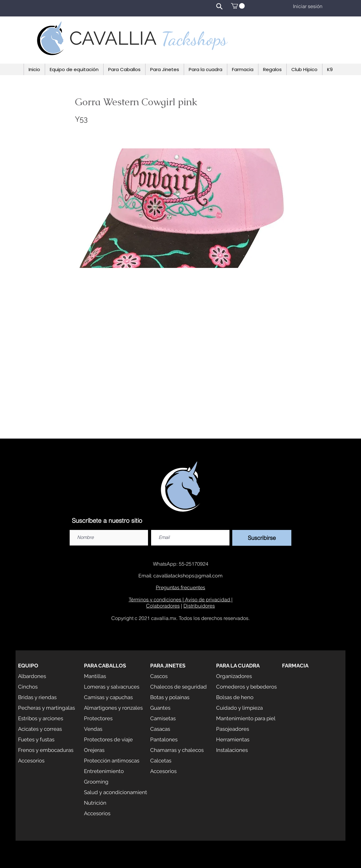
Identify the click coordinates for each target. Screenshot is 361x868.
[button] (238, 6)
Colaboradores (163, 606)
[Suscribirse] (262, 538)
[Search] (220, 6)
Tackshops (194, 39)
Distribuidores (199, 606)
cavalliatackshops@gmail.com (188, 576)
